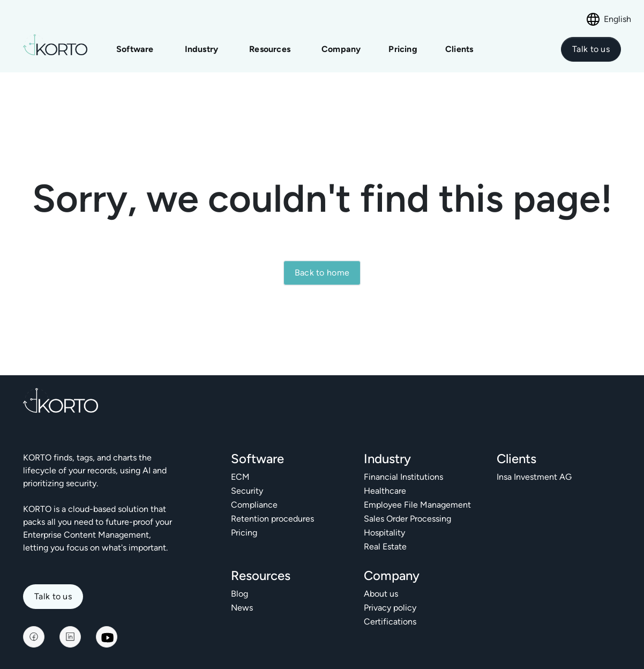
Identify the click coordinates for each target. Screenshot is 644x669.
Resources (270, 49)
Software (135, 49)
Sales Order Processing (407, 519)
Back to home (322, 273)
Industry (202, 49)
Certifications (390, 622)
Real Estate (385, 547)
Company (341, 49)
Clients (459, 49)
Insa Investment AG (534, 477)
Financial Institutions (403, 477)
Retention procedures (272, 519)
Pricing (404, 49)
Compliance (254, 505)
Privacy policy (390, 608)
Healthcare (385, 491)
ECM (240, 477)
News (242, 608)
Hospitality (384, 533)
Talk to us (53, 596)
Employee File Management (417, 505)
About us (381, 594)
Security (247, 491)
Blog (239, 594)
